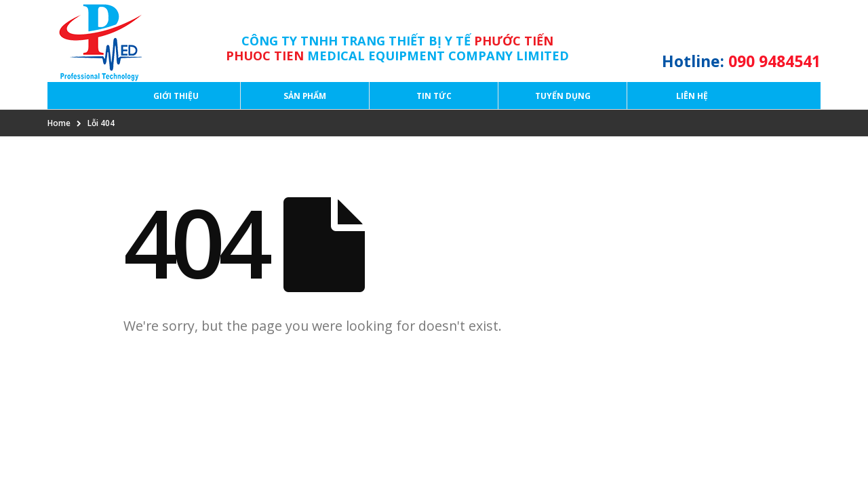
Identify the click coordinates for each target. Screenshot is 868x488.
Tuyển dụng (563, 96)
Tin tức (434, 96)
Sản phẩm (305, 96)
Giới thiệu (176, 96)
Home (59, 123)
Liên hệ (692, 96)
